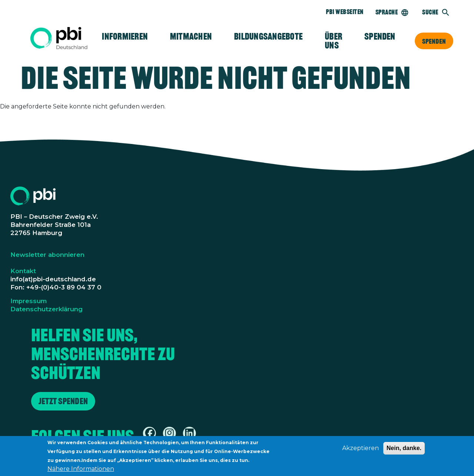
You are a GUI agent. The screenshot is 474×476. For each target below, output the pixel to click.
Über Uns (333, 41)
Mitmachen (191, 36)
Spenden (434, 41)
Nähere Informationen (81, 470)
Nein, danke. (404, 450)
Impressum (29, 301)
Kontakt (23, 271)
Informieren (125, 36)
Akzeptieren (360, 450)
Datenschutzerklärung (46, 309)
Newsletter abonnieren (47, 255)
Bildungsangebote (268, 36)
